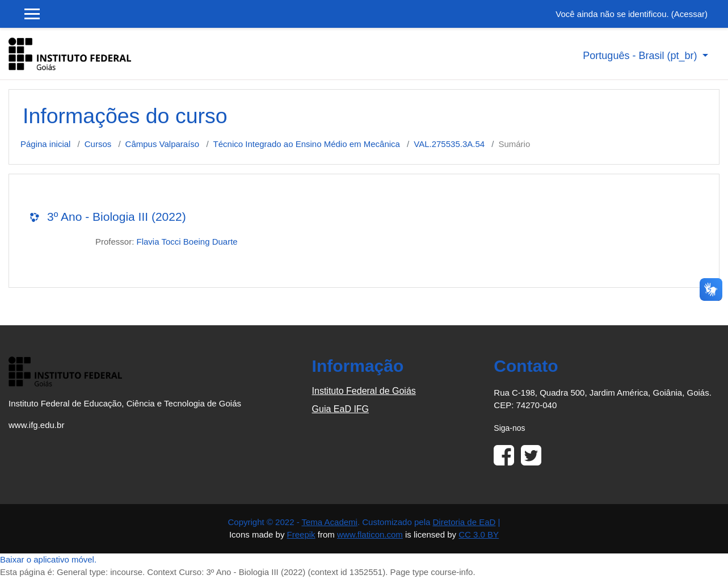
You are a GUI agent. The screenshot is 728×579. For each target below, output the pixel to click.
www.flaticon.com (370, 534)
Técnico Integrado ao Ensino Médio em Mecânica (307, 144)
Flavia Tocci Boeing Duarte (187, 242)
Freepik (301, 534)
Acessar (689, 14)
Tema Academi (330, 522)
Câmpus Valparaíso (163, 144)
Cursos (98, 144)
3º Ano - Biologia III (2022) (117, 217)
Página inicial (45, 144)
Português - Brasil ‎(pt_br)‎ (641, 56)
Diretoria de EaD (464, 522)
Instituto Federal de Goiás (364, 391)
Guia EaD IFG (340, 409)
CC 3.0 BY (479, 534)
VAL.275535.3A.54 (449, 144)
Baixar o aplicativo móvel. (48, 559)
